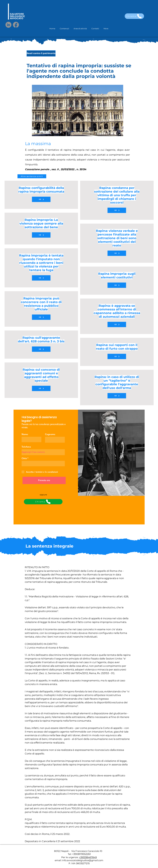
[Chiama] (134, 16)
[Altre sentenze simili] (32, 176)
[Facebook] (16, 25)
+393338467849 (88, 857)
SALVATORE (17, 14)
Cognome (50, 434)
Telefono (26, 447)
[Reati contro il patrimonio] (41, 53)
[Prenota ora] (44, 480)
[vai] (41, 199)
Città (24, 458)
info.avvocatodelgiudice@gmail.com (83, 860)
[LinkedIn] (8, 25)
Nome (25, 434)
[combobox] (43, 464)
